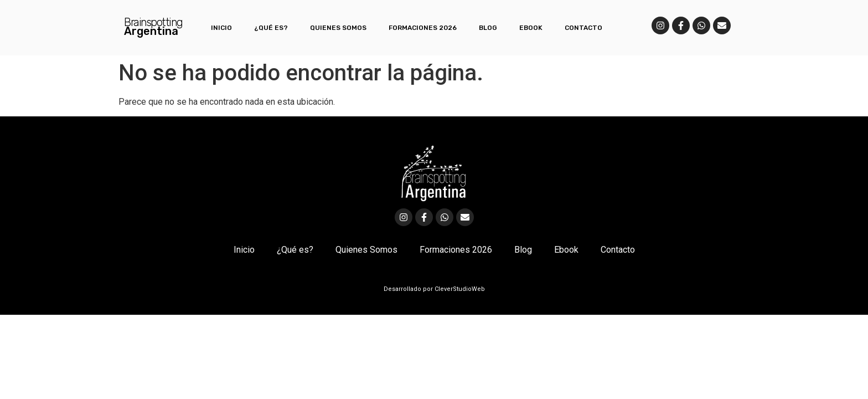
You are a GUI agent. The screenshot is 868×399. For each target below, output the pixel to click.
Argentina (151, 31)
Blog (488, 28)
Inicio (221, 28)
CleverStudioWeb (459, 289)
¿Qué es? (271, 28)
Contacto (583, 28)
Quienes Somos (338, 28)
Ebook (531, 28)
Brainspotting (153, 22)
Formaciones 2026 (423, 28)
